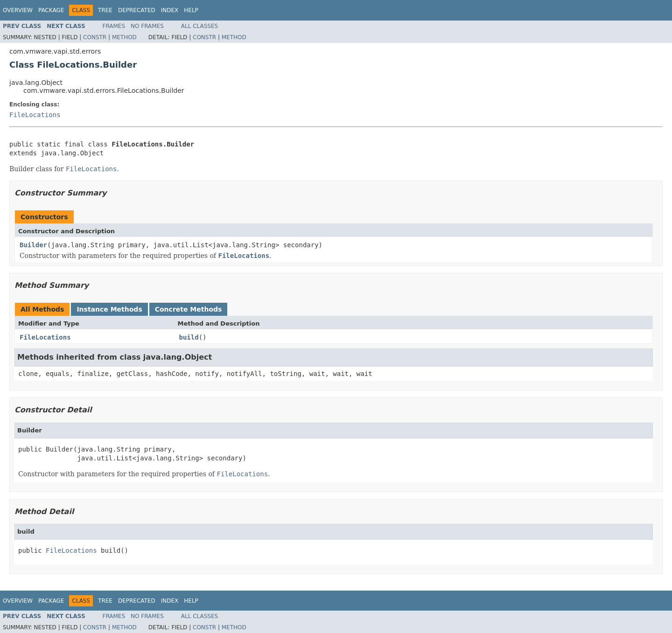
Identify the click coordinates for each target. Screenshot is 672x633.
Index (170, 10)
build (189, 337)
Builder (33, 245)
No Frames (147, 26)
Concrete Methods (189, 309)
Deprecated (137, 10)
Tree (105, 10)
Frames (114, 26)
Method (124, 37)
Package (51, 10)
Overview (18, 10)
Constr (95, 37)
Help (191, 10)
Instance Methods (109, 309)
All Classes (199, 26)
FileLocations (35, 115)
